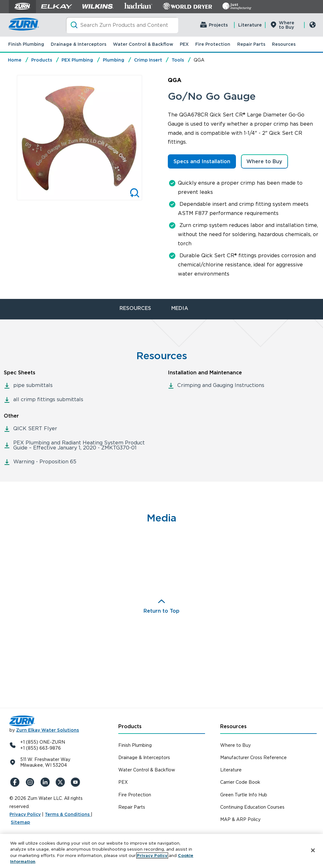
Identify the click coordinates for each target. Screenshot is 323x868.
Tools (178, 60)
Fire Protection (213, 44)
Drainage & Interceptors (79, 44)
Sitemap (20, 822)
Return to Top (161, 611)
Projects (218, 25)
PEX (184, 44)
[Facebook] (16, 782)
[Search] (122, 25)
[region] (161, 851)
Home (15, 60)
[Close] (313, 850)
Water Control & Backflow (143, 44)
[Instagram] (31, 782)
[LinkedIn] (46, 782)
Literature (250, 25)
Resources (284, 44)
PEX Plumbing (77, 60)
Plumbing (114, 60)
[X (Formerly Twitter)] (61, 782)
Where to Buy (287, 25)
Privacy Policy (25, 814)
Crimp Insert (148, 60)
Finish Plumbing (26, 44)
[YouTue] (76, 782)
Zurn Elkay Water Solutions (47, 730)
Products (42, 60)
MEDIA (180, 308)
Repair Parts (251, 44)
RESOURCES (135, 308)
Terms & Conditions (68, 814)
